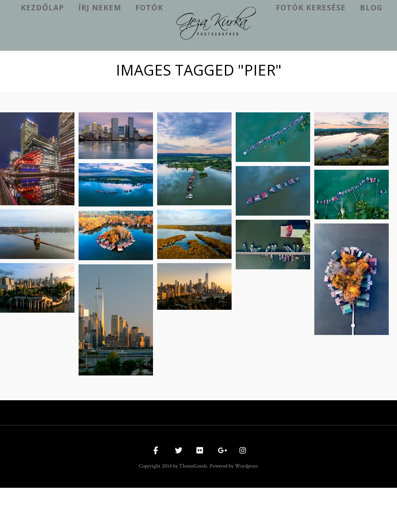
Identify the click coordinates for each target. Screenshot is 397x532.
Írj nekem (100, 7)
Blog (371, 7)
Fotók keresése (311, 7)
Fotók (149, 7)
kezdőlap (42, 7)
